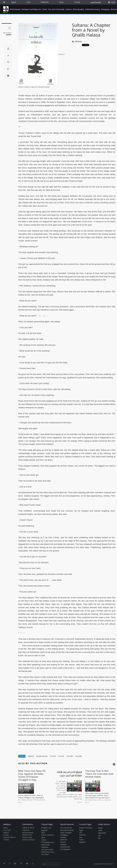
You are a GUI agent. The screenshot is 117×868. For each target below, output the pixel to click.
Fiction (53, 756)
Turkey (77, 2)
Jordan (31, 756)
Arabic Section (104, 824)
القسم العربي (96, 2)
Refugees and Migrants (31, 9)
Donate (6, 835)
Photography (78, 9)
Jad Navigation (65, 849)
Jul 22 (20, 802)
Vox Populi (45, 854)
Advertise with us (9, 837)
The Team (7, 830)
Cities (45, 9)
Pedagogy (105, 9)
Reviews (63, 837)
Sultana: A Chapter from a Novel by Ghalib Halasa (91, 30)
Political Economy (93, 9)
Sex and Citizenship (56, 9)
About (6, 828)
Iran (28, 2)
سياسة (100, 828)
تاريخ (100, 836)
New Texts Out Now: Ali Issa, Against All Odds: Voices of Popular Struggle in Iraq (32, 775)
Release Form (27, 835)
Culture (69, 9)
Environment (15, 9)
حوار (99, 838)
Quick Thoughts (66, 832)
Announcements (66, 828)
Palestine (45, 2)
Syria (61, 2)
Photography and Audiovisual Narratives (47, 845)
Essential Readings (67, 830)
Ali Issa (78, 41)
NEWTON (64, 840)
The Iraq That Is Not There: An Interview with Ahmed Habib (99, 774)
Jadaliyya (6, 9)
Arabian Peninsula (86, 828)
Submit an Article (28, 828)
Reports (63, 842)
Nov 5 (87, 802)
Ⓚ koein (110, 864)
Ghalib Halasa (42, 756)
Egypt (14, 2)
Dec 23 (80, 802)
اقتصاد (100, 830)
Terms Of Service (28, 840)
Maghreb (82, 842)
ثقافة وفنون (102, 833)
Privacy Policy (27, 837)
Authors (6, 832)
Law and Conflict (47, 850)
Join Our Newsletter (52, 864)
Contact (6, 840)
